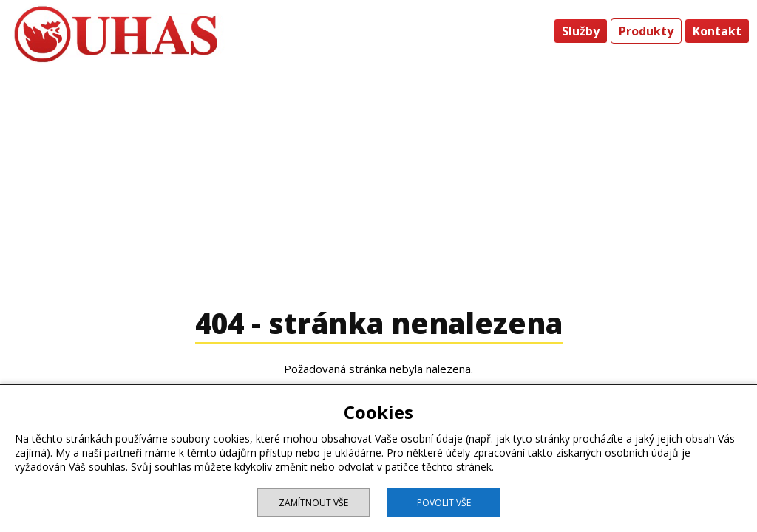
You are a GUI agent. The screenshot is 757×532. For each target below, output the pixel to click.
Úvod (527, 31)
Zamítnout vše (313, 503)
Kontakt (717, 31)
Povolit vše (444, 503)
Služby (581, 31)
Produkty (646, 31)
